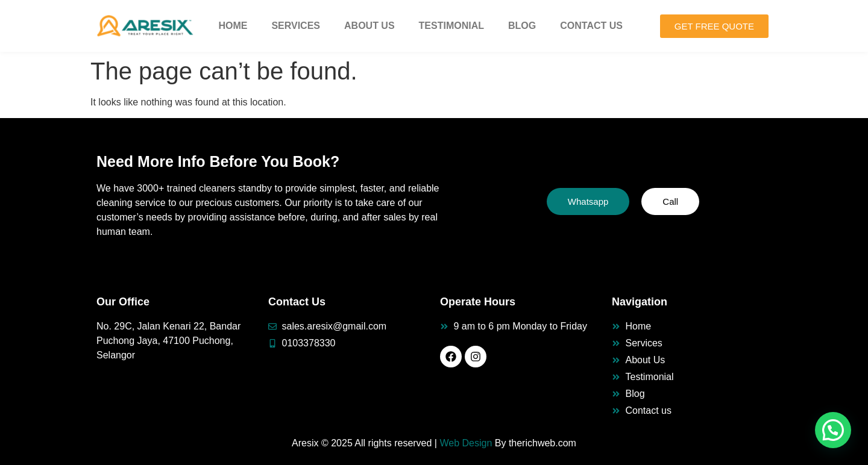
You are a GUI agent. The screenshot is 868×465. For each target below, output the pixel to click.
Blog (522, 26)
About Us (370, 26)
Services (296, 26)
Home (233, 26)
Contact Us (591, 26)
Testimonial (451, 26)
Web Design (466, 443)
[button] (833, 430)
